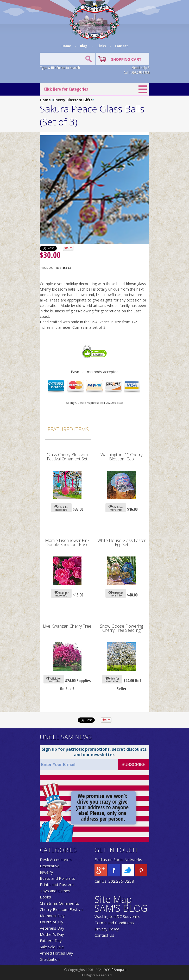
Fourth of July (52, 922)
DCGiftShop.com (116, 970)
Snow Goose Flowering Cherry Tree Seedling (122, 628)
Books (45, 897)
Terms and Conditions (114, 923)
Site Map (113, 899)
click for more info (61, 508)
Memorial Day (52, 916)
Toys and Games (55, 891)
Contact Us (104, 935)
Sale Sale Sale (52, 947)
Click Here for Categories (66, 89)
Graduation (50, 959)
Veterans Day (52, 928)
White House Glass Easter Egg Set (122, 542)
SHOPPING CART (126, 59)
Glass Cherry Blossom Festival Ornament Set (67, 457)
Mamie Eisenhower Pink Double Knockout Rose (67, 542)
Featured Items (68, 429)
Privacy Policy (107, 929)
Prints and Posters (57, 884)
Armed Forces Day (56, 953)
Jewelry (46, 872)
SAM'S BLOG (121, 908)
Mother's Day (52, 934)
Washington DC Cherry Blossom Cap (121, 457)
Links (102, 46)
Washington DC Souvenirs (117, 916)
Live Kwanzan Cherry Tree (67, 626)
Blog (84, 46)
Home (67, 46)
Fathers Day (51, 941)
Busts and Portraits (57, 878)
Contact (121, 46)
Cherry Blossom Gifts (73, 100)
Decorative (50, 866)
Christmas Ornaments (59, 903)
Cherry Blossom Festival (62, 909)
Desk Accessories (56, 860)
